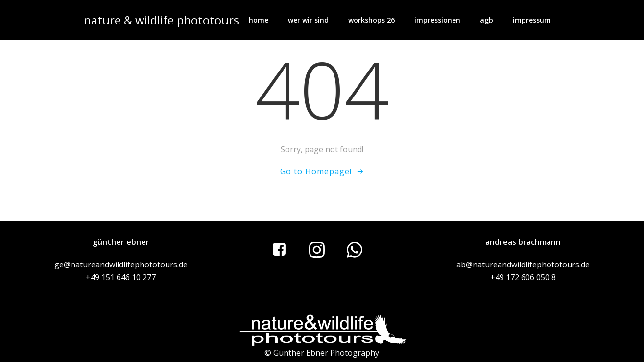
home (259, 20)
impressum (532, 20)
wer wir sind (308, 20)
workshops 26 (371, 20)
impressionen (437, 20)
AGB (487, 20)
